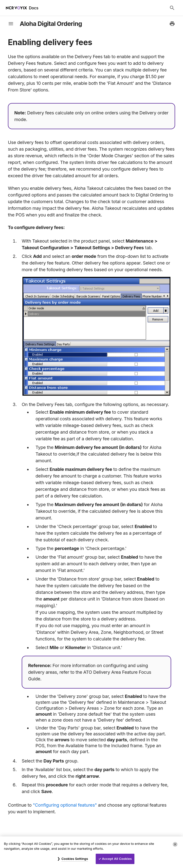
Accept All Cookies (117, 859)
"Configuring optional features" (65, 805)
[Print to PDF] (172, 24)
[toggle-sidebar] (11, 24)
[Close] (175, 844)
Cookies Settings (75, 859)
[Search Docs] (172, 8)
